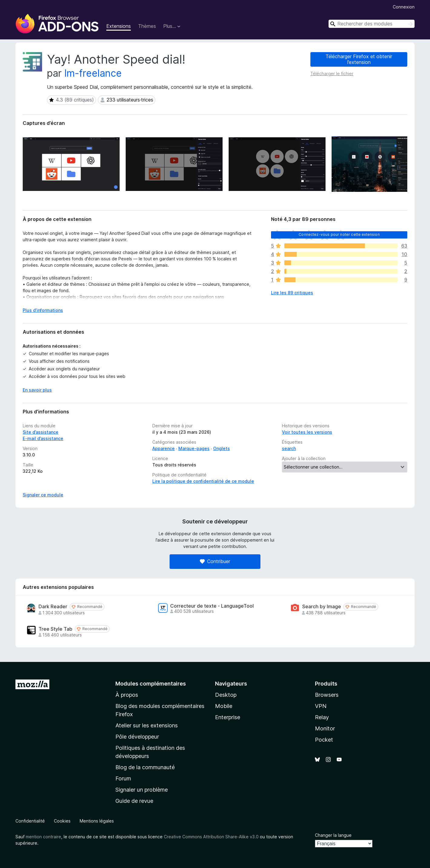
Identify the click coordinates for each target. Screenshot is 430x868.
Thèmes (147, 26)
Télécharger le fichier (332, 73)
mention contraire (43, 837)
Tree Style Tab (55, 629)
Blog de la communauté (145, 767)
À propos (127, 695)
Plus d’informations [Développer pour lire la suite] (43, 310)
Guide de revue (134, 801)
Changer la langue (333, 835)
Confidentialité (30, 821)
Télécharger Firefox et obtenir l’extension (359, 59)
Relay (322, 717)
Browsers (327, 695)
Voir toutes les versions (307, 432)
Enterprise (228, 717)
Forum (123, 778)
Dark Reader (53, 607)
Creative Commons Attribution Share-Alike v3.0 (211, 837)
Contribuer (215, 561)
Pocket (324, 740)
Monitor (325, 728)
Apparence (164, 448)
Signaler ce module (43, 495)
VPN (321, 706)
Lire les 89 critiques (292, 293)
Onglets (222, 448)
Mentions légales (97, 821)
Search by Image (322, 607)
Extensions (119, 26)
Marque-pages (194, 448)
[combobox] (372, 24)
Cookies (62, 821)
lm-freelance (93, 73)
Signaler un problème (142, 790)
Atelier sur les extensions (147, 725)
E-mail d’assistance (43, 438)
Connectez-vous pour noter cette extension (339, 234)
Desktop (226, 695)
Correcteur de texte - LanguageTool (212, 606)
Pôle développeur (137, 737)
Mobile (224, 706)
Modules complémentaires (151, 684)
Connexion (404, 7)
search (289, 448)
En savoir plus (37, 390)
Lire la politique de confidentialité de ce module (203, 481)
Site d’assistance (41, 432)
